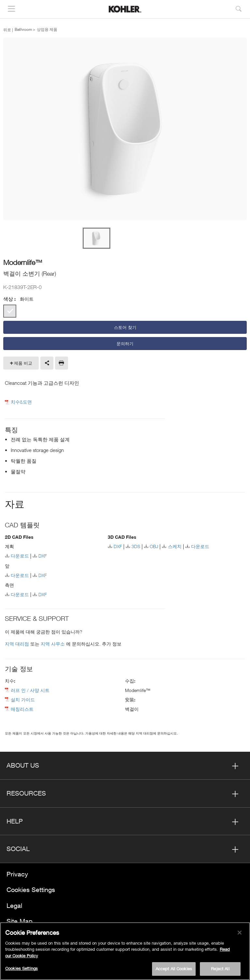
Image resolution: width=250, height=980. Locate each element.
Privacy (17, 874)
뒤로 (7, 30)
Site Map (20, 921)
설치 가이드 (23, 700)
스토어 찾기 (125, 327)
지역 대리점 (18, 644)
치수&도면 (21, 402)
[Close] (240, 934)
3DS (136, 546)
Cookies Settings (31, 890)
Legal (14, 905)
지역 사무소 (53, 644)
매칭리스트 (22, 709)
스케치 (175, 546)
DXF (43, 556)
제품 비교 (23, 363)
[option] (125, 129)
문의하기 (125, 344)
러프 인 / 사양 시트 (30, 690)
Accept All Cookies (174, 970)
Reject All (220, 970)
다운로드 (20, 556)
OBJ (154, 546)
